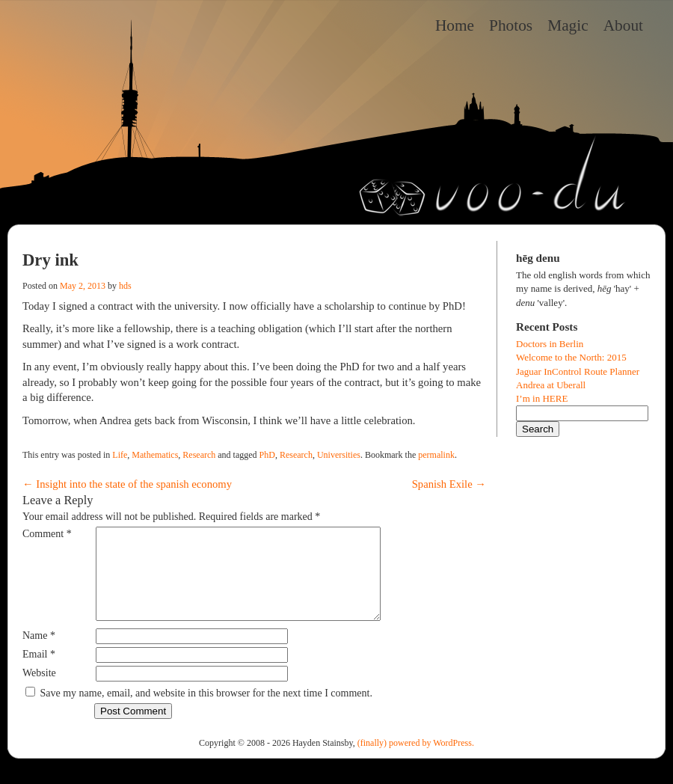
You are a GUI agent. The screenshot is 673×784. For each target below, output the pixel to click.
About (623, 25)
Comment (47, 534)
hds (125, 286)
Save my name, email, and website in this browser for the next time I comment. (206, 711)
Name (39, 653)
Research (199, 455)
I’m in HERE (542, 398)
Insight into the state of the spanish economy (127, 484)
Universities (339, 455)
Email (39, 672)
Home (455, 25)
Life (120, 455)
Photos (511, 25)
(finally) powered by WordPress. (416, 761)
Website (39, 691)
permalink (436, 455)
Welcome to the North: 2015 (571, 357)
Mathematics (155, 455)
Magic (568, 25)
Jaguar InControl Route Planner (578, 371)
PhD (267, 455)
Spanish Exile (449, 484)
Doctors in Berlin (550, 344)
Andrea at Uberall (551, 385)
